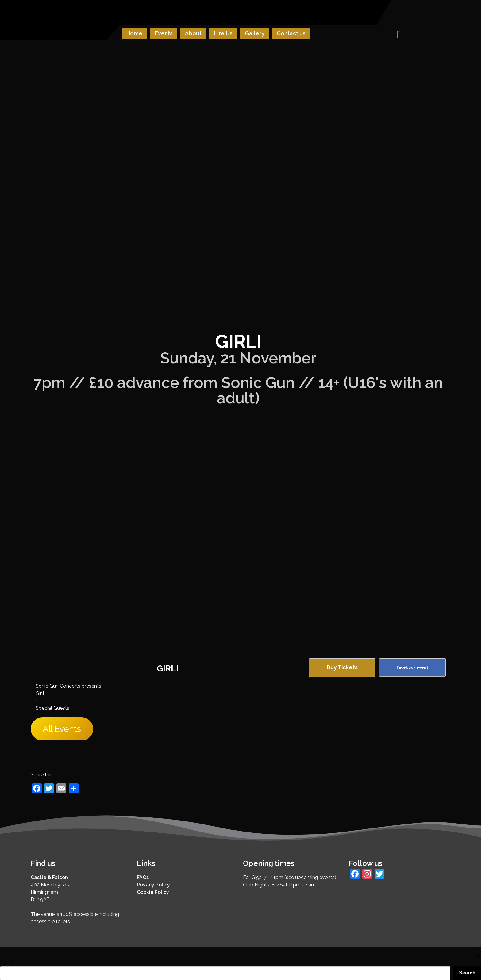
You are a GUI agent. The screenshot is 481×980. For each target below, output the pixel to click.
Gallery (255, 33)
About (193, 33)
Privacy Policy (153, 885)
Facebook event (412, 667)
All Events (62, 729)
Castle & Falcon (49, 877)
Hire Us (223, 33)
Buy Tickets (342, 667)
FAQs (143, 877)
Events (164, 33)
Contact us (291, 33)
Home (134, 33)
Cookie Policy (153, 892)
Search (8, 962)
